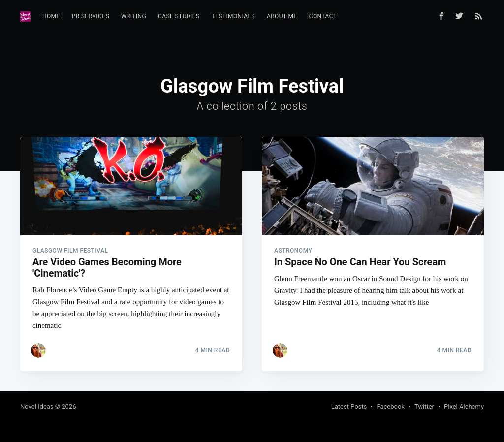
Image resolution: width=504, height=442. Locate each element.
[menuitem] (51, 16)
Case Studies (179, 16)
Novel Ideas (37, 406)
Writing (134, 16)
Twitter (424, 406)
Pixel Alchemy (464, 406)
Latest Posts (349, 406)
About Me (282, 16)
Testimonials (233, 16)
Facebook (390, 406)
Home (51, 16)
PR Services (91, 16)
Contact (323, 16)
